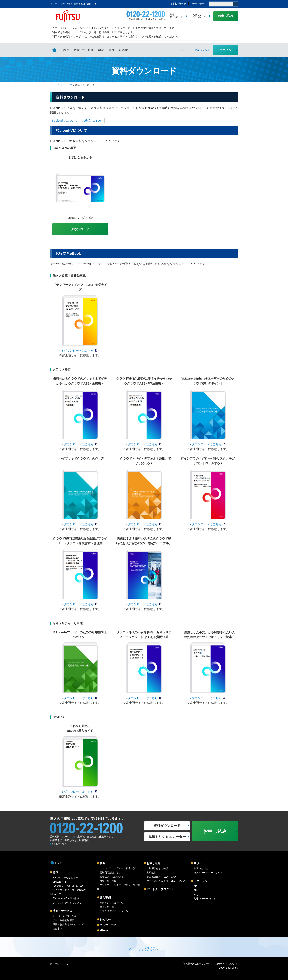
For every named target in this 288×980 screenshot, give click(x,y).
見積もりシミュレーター (167, 837)
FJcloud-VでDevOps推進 (66, 898)
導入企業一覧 (107, 907)
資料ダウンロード (167, 826)
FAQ (196, 895)
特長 (66, 50)
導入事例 (105, 898)
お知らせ (105, 920)
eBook (123, 50)
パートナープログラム (161, 889)
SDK (196, 890)
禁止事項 (57, 929)
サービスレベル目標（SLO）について (167, 881)
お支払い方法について (112, 877)
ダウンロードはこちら (79, 350)
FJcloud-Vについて (65, 120)
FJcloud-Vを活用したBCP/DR (68, 886)
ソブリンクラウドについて (67, 903)
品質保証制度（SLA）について (163, 877)
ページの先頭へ (144, 949)
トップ (58, 863)
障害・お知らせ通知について (68, 924)
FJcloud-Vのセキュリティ (66, 878)
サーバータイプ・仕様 (65, 916)
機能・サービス (84, 50)
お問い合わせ (178, 4)
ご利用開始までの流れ (159, 868)
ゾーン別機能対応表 (63, 920)
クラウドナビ (108, 925)
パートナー (198, 4)
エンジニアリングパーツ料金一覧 (118, 868)
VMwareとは (59, 882)
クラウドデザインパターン (114, 911)
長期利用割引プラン (110, 873)
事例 (111, 50)
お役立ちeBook (92, 120)
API (195, 886)
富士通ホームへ (59, 964)
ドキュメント (202, 881)
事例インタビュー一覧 (112, 903)
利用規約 (151, 873)
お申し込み (154, 863)
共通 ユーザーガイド (205, 899)
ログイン (225, 50)
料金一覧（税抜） (109, 881)
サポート (199, 863)
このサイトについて (226, 964)
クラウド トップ (63, 85)
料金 (101, 50)
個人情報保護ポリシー (196, 964)
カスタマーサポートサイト (208, 873)
